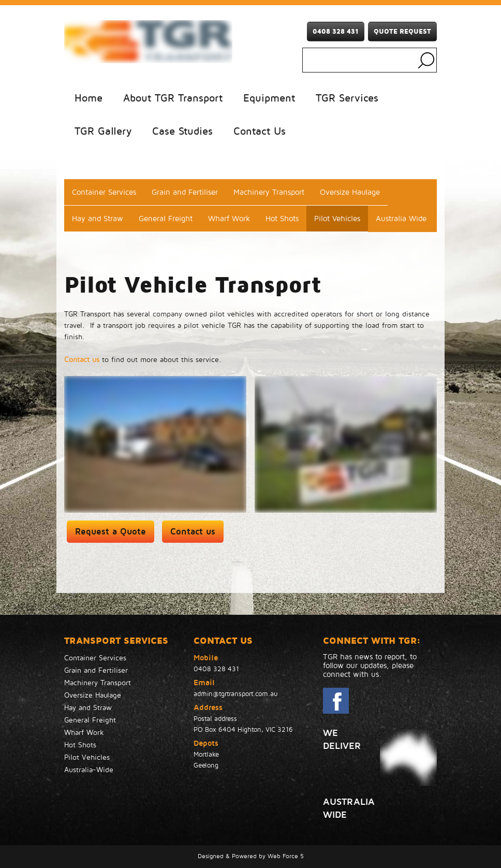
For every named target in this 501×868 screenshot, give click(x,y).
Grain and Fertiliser (185, 192)
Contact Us (260, 132)
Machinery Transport (269, 192)
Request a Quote (110, 532)
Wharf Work (229, 219)
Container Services (104, 192)
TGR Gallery (103, 132)
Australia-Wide (89, 770)
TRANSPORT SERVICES (116, 641)
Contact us (82, 360)
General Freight (166, 219)
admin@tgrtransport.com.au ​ (237, 694)
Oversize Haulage (350, 192)
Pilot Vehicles (337, 219)
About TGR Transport (173, 98)
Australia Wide (401, 219)
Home (89, 98)
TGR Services (347, 98)
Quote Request (402, 32)
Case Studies (182, 132)
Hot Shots (282, 219)
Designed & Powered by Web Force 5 (251, 856)
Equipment (269, 98)
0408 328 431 (336, 32)
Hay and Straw (98, 219)
